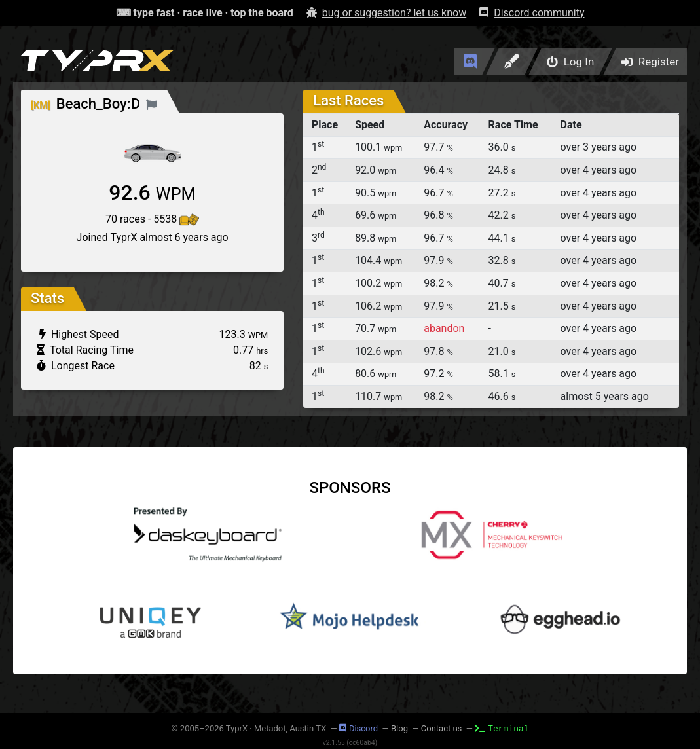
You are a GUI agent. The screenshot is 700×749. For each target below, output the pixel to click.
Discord (359, 728)
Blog (399, 728)
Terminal (502, 728)
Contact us (442, 728)
